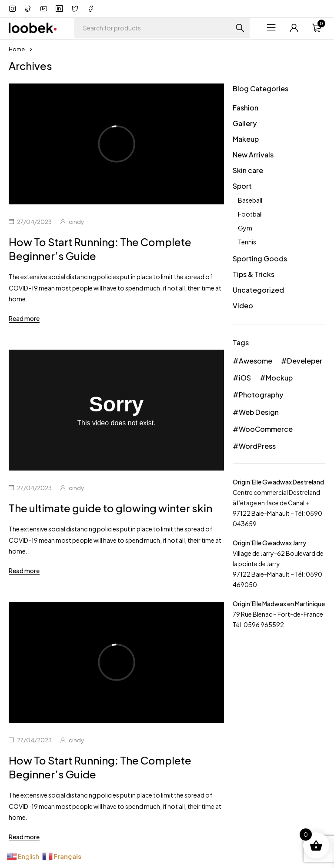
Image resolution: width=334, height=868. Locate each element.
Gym (245, 228)
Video (243, 305)
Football (250, 214)
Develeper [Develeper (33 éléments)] (305, 361)
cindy (76, 222)
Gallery (245, 123)
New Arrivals (253, 155)
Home (17, 49)
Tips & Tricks (254, 274)
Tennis (247, 242)
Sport (242, 186)
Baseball (250, 200)
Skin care (248, 170)
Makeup (246, 139)
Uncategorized (258, 290)
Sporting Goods (260, 259)
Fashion (245, 108)
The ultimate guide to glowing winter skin (110, 508)
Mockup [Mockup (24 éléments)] (279, 378)
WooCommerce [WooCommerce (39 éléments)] (266, 429)
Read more (24, 318)
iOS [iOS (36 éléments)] (245, 378)
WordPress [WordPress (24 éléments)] (257, 446)
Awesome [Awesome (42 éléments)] (256, 361)
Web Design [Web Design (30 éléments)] (259, 412)
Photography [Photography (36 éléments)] (261, 395)
